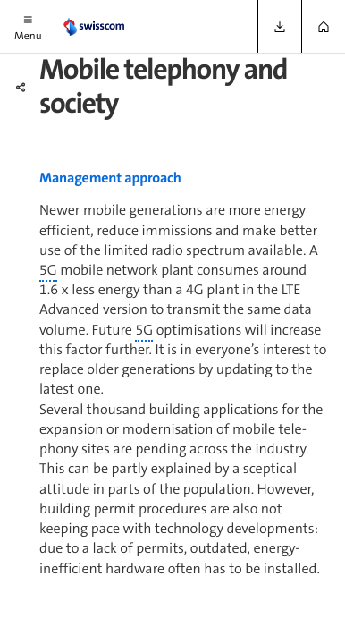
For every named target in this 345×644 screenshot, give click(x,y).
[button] (28, 26)
